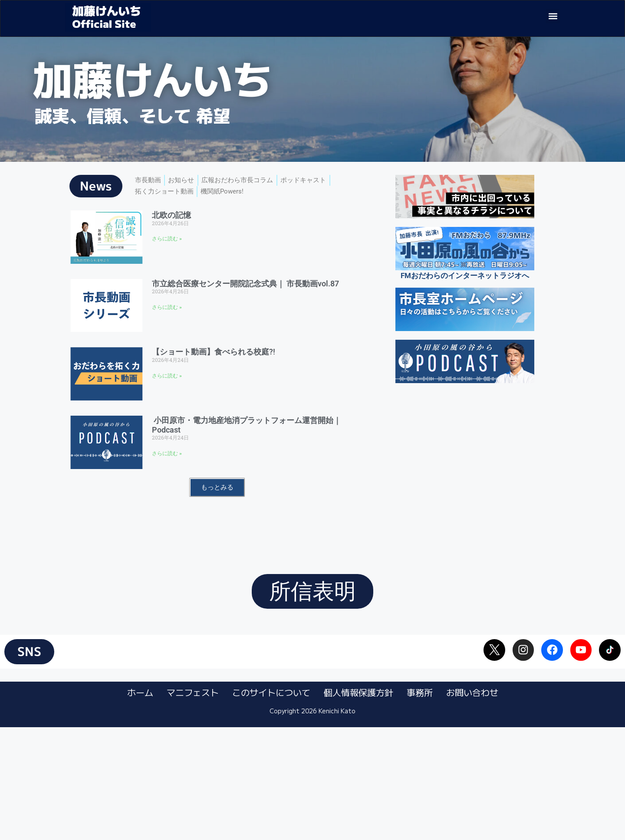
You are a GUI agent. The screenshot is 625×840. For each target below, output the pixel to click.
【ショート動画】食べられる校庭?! (214, 369)
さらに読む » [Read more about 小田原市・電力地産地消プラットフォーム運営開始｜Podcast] (167, 471)
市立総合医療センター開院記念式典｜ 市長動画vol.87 (245, 300)
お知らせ (187, 199)
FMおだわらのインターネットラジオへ (465, 293)
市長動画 (150, 199)
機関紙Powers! (234, 212)
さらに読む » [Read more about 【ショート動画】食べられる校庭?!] (167, 393)
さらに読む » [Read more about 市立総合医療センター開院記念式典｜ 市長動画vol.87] (167, 325)
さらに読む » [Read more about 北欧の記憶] (167, 256)
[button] (553, 16)
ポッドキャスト (324, 199)
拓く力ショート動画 (168, 212)
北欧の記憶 (171, 232)
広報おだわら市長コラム (250, 199)
